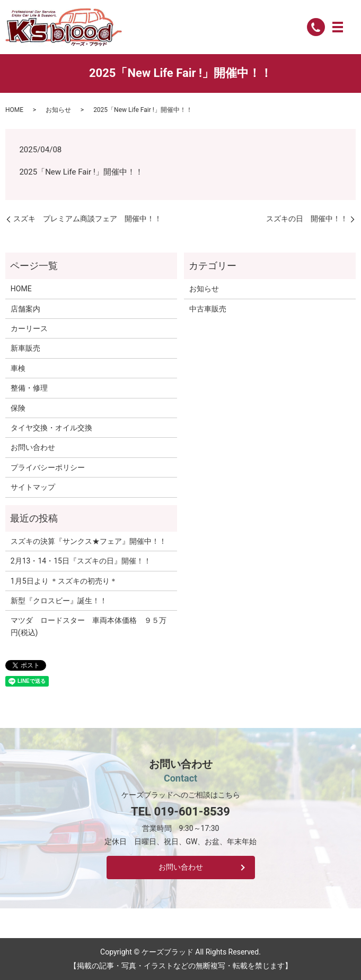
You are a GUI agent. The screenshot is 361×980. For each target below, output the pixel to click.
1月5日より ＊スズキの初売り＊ (64, 581)
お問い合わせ (33, 447)
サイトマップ (33, 487)
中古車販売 (208, 309)
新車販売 (25, 348)
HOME (14, 110)
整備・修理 (29, 388)
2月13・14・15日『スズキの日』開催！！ (81, 561)
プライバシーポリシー (48, 467)
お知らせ (58, 110)
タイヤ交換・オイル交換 (51, 428)
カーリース (29, 328)
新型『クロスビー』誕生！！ (59, 601)
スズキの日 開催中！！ (307, 219)
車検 (18, 368)
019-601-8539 (192, 812)
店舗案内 (25, 309)
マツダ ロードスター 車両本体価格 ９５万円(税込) (89, 626)
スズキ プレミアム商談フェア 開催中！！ (87, 219)
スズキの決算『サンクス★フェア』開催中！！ (89, 541)
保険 (18, 408)
